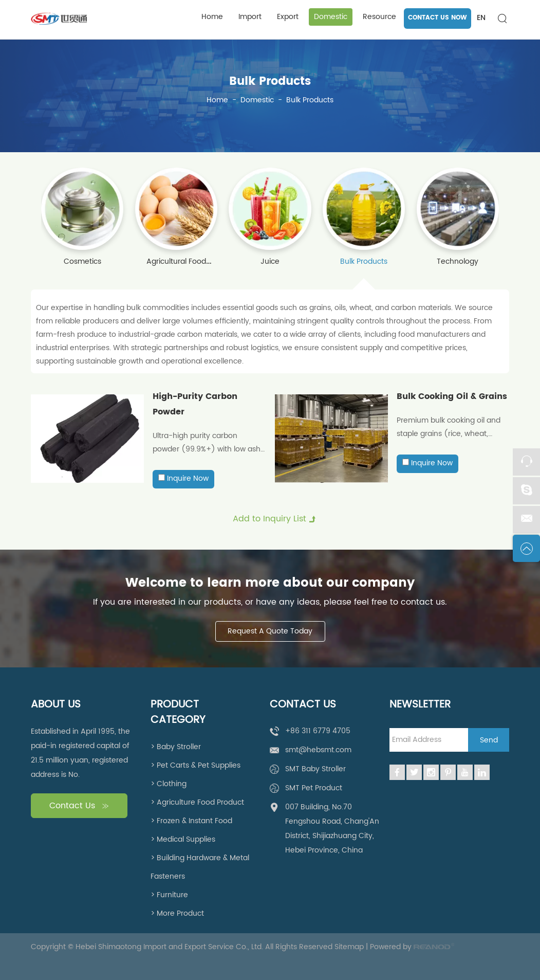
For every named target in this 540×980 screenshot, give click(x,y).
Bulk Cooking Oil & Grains (452, 396)
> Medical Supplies (183, 839)
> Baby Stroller (176, 747)
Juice (270, 261)
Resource (379, 17)
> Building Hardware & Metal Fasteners (200, 867)
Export (288, 17)
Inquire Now (188, 478)
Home (212, 17)
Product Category (178, 713)
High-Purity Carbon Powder (195, 404)
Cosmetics (82, 261)
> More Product (177, 913)
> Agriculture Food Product (197, 802)
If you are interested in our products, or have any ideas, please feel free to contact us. (270, 602)
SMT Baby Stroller (315, 769)
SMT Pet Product (314, 788)
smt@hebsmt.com (318, 750)
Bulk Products (270, 82)
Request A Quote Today (270, 631)
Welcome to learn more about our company (270, 583)
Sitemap (349, 947)
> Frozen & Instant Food (191, 821)
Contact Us (79, 806)
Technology (458, 261)
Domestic (331, 17)
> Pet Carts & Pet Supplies (195, 765)
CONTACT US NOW (437, 18)
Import (250, 17)
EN (481, 18)
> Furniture (169, 895)
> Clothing (169, 784)
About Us (56, 705)
